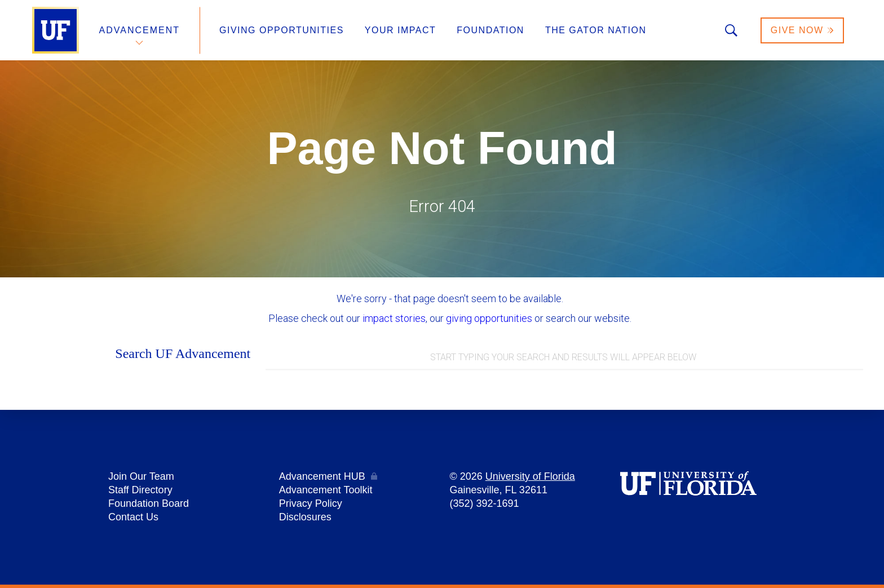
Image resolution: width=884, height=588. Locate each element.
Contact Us (133, 517)
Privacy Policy (311, 503)
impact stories (394, 318)
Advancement (140, 30)
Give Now (802, 30)
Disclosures (305, 517)
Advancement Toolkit (326, 490)
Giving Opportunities (282, 30)
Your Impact (400, 30)
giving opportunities (489, 318)
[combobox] (564, 358)
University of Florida (530, 476)
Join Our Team (141, 476)
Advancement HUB (322, 476)
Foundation (490, 30)
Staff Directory (140, 490)
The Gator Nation (596, 30)
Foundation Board (149, 503)
